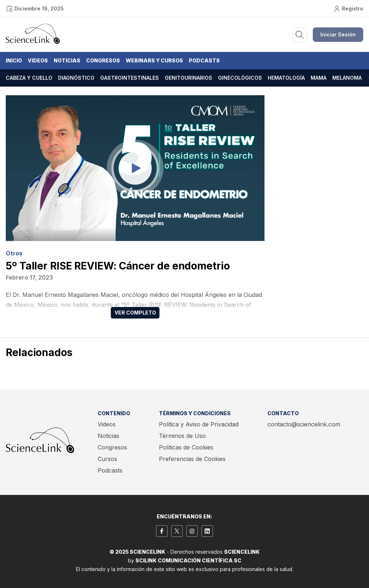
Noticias (67, 60)
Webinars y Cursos (154, 60)
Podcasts (204, 60)
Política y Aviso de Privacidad (199, 424)
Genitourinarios (188, 78)
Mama (319, 78)
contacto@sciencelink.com (304, 424)
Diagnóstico (76, 78)
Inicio (14, 60)
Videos (38, 60)
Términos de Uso (182, 436)
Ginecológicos (240, 78)
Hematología (286, 78)
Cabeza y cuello (29, 78)
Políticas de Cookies (186, 447)
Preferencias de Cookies (192, 459)
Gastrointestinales (130, 78)
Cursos (107, 459)
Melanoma (347, 78)
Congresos (103, 60)
